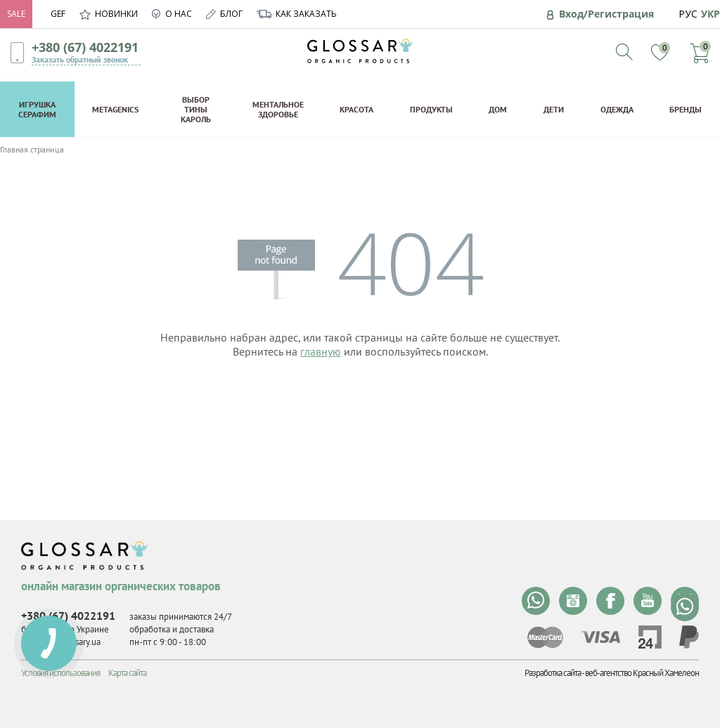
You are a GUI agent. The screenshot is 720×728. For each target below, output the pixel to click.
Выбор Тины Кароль (196, 109)
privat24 (650, 637)
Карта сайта (127, 673)
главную (321, 351)
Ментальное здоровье (278, 109)
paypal (689, 637)
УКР (711, 14)
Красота (356, 109)
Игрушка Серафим (37, 109)
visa (600, 637)
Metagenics (115, 109)
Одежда (617, 109)
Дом (498, 109)
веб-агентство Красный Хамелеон (642, 673)
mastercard (545, 637)
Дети (554, 109)
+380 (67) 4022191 (85, 47)
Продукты (431, 109)
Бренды (686, 109)
